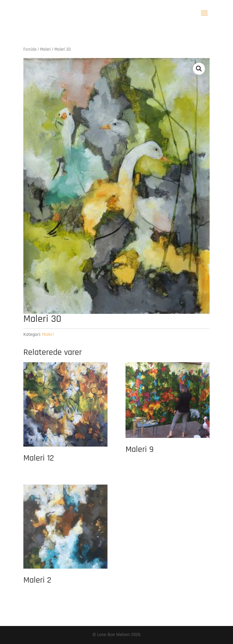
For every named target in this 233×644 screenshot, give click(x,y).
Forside (30, 49)
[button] (199, 69)
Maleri (45, 49)
